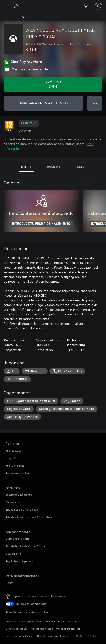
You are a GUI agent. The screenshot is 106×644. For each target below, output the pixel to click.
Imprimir (50, 621)
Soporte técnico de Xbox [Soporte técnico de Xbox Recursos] (19, 495)
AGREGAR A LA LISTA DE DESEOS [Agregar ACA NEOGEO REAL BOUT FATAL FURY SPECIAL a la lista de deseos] (44, 103)
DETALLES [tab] (26, 167)
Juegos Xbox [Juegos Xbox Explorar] (13, 458)
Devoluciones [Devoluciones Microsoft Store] (13, 554)
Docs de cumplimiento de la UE (55, 636)
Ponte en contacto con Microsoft (24, 621)
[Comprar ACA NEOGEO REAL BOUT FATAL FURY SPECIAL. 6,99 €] (53, 84)
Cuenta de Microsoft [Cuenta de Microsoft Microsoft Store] (17, 539)
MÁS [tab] (81, 167)
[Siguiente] (98, 183)
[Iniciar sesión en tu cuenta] (98, 6)
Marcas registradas (42, 629)
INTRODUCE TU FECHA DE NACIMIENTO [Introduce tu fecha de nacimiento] (41, 224)
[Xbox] (12, 17)
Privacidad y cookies (70, 621)
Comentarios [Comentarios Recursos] (13, 502)
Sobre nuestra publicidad (20, 636)
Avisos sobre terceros (68, 629)
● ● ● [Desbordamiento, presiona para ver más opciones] (95, 103)
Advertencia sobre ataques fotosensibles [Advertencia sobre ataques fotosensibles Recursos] (29, 517)
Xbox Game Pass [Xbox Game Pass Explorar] (15, 466)
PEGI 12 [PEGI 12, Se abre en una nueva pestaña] (29, 123)
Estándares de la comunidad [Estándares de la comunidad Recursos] (22, 510)
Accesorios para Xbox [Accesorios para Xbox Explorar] (18, 473)
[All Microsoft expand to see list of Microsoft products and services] (6, 6)
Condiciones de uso (17, 629)
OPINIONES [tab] (54, 167)
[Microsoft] (53, 4)
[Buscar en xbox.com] (16, 6)
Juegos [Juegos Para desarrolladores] (9, 583)
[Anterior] (88, 183)
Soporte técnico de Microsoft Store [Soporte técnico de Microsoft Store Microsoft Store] (25, 546)
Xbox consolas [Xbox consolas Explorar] (14, 451)
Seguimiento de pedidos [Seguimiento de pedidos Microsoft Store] (19, 561)
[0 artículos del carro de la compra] (87, 6)
